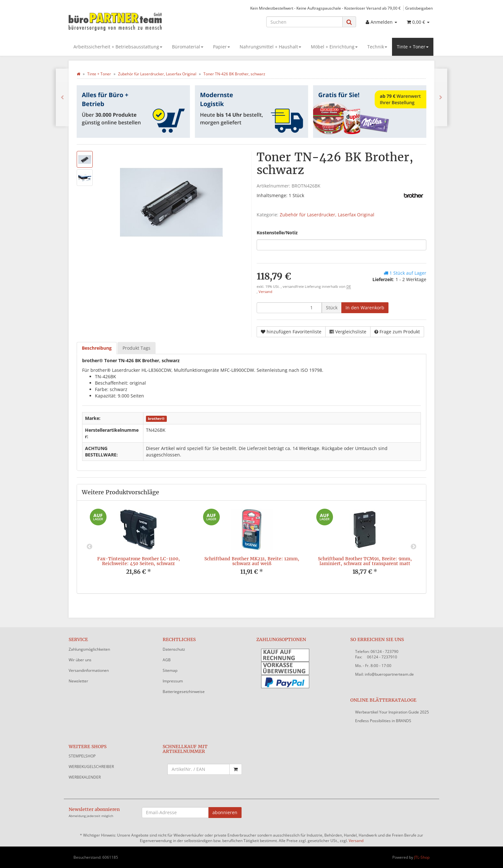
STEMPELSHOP (82, 756)
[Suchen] (304, 22)
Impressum (173, 681)
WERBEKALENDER (85, 777)
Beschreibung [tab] (97, 348)
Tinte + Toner (413, 47)
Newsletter (78, 681)
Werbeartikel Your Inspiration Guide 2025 (392, 712)
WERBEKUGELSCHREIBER (91, 767)
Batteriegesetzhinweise (184, 692)
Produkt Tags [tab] (136, 348)
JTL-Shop (422, 857)
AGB (167, 660)
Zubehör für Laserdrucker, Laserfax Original (327, 215)
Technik (377, 47)
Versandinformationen (89, 670)
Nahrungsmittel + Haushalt (270, 47)
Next (413, 547)
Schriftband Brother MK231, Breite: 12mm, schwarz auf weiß (252, 561)
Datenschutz (174, 649)
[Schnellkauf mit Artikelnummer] (199, 769)
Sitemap (170, 670)
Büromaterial (188, 47)
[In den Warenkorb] (365, 308)
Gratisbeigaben (419, 8)
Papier (222, 47)
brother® (156, 419)
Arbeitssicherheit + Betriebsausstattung (118, 47)
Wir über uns (80, 660)
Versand (265, 292)
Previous (90, 547)
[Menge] (289, 308)
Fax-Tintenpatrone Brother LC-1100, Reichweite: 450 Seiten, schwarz (139, 561)
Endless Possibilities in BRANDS (383, 721)
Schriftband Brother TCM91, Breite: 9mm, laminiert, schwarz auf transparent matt (365, 561)
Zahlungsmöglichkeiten (89, 649)
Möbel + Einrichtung (334, 47)
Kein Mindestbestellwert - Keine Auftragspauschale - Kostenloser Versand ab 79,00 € (325, 8)
